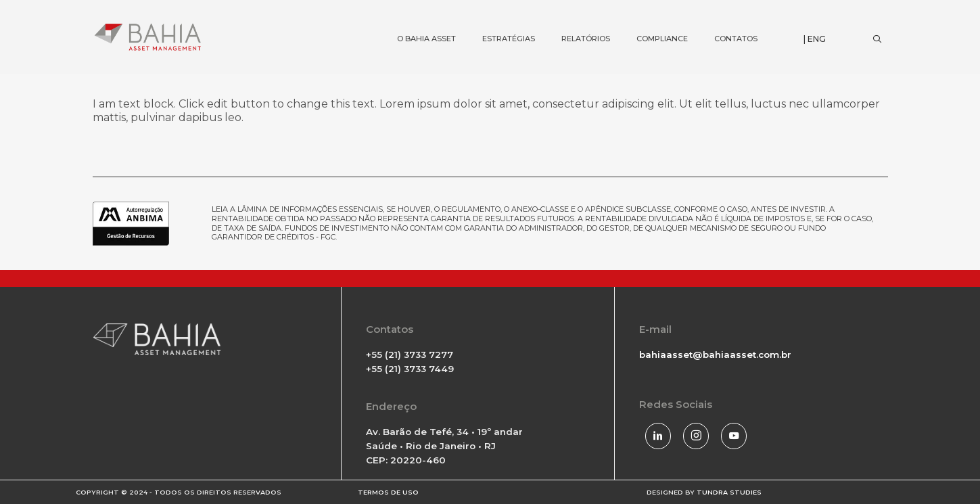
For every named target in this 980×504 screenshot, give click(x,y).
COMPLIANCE (650, 17)
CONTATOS (724, 17)
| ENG (815, 39)
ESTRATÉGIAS (497, 17)
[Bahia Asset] (148, 37)
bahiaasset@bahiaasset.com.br (715, 354)
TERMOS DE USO (388, 492)
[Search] (877, 39)
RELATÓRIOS (574, 17)
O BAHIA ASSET (415, 17)
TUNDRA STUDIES (729, 492)
